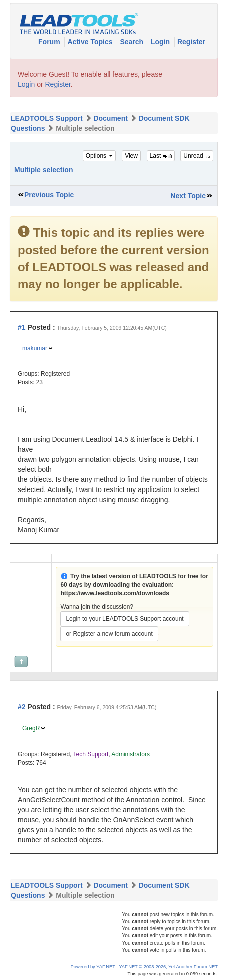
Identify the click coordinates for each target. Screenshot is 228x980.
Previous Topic (49, 195)
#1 (22, 327)
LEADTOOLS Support (47, 118)
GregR (31, 728)
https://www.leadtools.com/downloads (115, 593)
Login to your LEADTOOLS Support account (125, 619)
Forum (50, 42)
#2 (22, 707)
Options (100, 156)
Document (110, 118)
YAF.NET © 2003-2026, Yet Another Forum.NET (168, 967)
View (131, 156)
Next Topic (188, 196)
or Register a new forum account (109, 634)
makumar (35, 348)
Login (161, 42)
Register (191, 42)
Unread (197, 156)
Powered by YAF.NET (93, 967)
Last (161, 156)
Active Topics (91, 42)
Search (133, 42)
